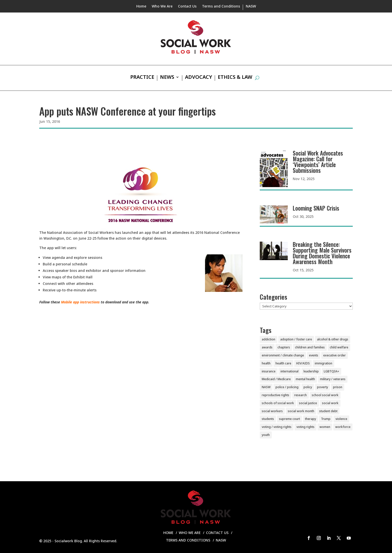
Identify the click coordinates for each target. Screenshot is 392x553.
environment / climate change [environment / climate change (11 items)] (283, 355)
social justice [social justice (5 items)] (308, 403)
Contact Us (187, 7)
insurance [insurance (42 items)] (269, 371)
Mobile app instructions (80, 302)
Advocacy (198, 78)
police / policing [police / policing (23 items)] (287, 387)
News (167, 78)
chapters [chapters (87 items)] (284, 347)
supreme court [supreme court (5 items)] (289, 419)
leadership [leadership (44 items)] (311, 371)
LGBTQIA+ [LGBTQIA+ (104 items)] (331, 371)
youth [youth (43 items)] (266, 435)
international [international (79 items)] (289, 371)
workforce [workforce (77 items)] (343, 427)
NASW (251, 7)
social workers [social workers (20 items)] (272, 411)
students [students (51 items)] (268, 419)
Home (141, 7)
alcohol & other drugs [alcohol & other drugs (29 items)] (333, 339)
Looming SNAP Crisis (316, 208)
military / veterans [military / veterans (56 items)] (333, 379)
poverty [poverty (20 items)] (322, 387)
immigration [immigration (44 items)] (323, 363)
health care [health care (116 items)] (283, 363)
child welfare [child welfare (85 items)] (339, 347)
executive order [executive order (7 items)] (334, 355)
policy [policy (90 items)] (308, 387)
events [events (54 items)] (314, 355)
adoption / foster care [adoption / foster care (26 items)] (296, 339)
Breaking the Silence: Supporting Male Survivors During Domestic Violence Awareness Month (322, 253)
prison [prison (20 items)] (338, 387)
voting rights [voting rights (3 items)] (305, 427)
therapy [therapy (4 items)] (310, 419)
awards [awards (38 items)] (267, 347)
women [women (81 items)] (325, 427)
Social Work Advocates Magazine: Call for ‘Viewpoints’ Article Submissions (318, 162)
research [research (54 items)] (300, 395)
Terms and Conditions (221, 7)
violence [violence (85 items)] (341, 419)
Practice (142, 78)
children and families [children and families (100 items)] (310, 347)
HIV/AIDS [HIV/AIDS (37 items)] (303, 363)
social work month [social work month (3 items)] (301, 411)
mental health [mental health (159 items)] (305, 379)
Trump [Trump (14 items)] (326, 419)
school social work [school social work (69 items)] (325, 395)
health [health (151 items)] (266, 363)
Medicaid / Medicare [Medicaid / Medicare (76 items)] (276, 379)
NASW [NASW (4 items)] (266, 387)
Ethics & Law (235, 78)
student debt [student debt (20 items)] (328, 411)
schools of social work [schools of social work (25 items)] (278, 403)
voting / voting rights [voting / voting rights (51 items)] (277, 427)
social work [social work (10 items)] (330, 403)
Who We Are (162, 7)
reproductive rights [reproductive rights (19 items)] (275, 395)
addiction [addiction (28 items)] (268, 339)
